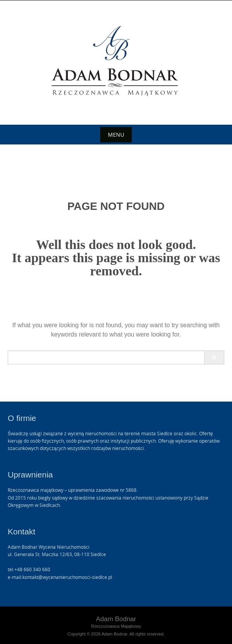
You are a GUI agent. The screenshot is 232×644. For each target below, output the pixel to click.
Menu (116, 135)
